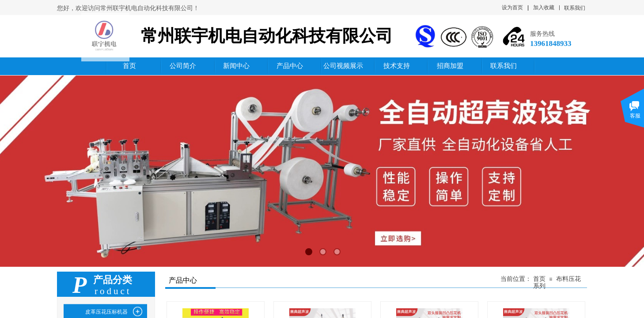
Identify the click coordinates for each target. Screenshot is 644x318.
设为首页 (512, 8)
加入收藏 (544, 8)
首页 (539, 279)
